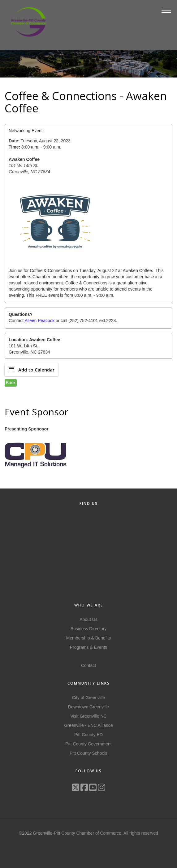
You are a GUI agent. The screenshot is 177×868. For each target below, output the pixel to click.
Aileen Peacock (39, 321)
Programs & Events (89, 647)
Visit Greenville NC (88, 716)
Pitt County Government (88, 744)
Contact (88, 665)
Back (11, 383)
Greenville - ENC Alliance (88, 725)
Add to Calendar (32, 370)
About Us (88, 619)
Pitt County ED (88, 735)
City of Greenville (89, 698)
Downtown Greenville (88, 707)
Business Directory (89, 629)
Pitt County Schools (88, 753)
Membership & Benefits (89, 638)
